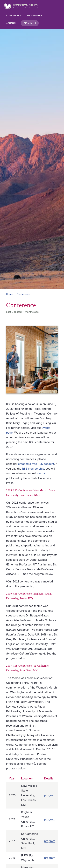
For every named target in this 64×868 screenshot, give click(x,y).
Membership (34, 15)
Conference (14, 15)
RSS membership (33, 469)
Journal (11, 23)
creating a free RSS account (36, 464)
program (50, 795)
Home (10, 294)
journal (41, 473)
